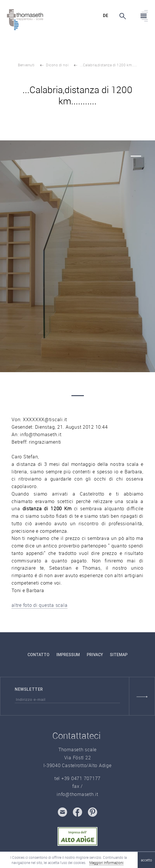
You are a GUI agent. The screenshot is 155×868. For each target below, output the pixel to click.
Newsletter (29, 689)
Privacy (95, 655)
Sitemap (119, 655)
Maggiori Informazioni (106, 863)
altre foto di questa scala (39, 605)
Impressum (68, 655)
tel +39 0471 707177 (77, 778)
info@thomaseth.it (77, 794)
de (106, 16)
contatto (38, 655)
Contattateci (76, 736)
